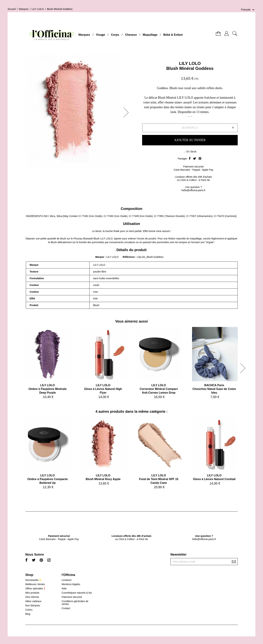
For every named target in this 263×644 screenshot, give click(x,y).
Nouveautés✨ (33, 580)
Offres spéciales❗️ (36, 588)
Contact (66, 608)
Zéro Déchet (32, 597)
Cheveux (131, 35)
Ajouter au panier (190, 140)
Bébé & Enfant (173, 35)
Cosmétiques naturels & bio (77, 593)
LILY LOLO (190, 63)
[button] (127, 112)
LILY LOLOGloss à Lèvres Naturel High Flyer (103, 389)
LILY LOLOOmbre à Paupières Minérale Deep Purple (48, 389)
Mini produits (32, 593)
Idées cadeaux (33, 601)
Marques (84, 35)
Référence (129, 257)
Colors (29, 610)
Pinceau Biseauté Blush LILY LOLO (93, 239)
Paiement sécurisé (72, 597)
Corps (115, 35)
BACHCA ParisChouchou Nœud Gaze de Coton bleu (214, 389)
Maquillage (150, 35)
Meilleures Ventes (35, 584)
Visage (100, 35)
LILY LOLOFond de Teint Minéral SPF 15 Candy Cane (159, 479)
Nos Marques (33, 605)
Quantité (188, 128)
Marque (100, 257)
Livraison (67, 580)
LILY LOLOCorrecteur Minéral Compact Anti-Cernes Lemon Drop (159, 389)
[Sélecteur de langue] (248, 10)
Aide (64, 588)
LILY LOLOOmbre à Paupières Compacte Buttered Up (48, 479)
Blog (28, 614)
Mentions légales (71, 584)
